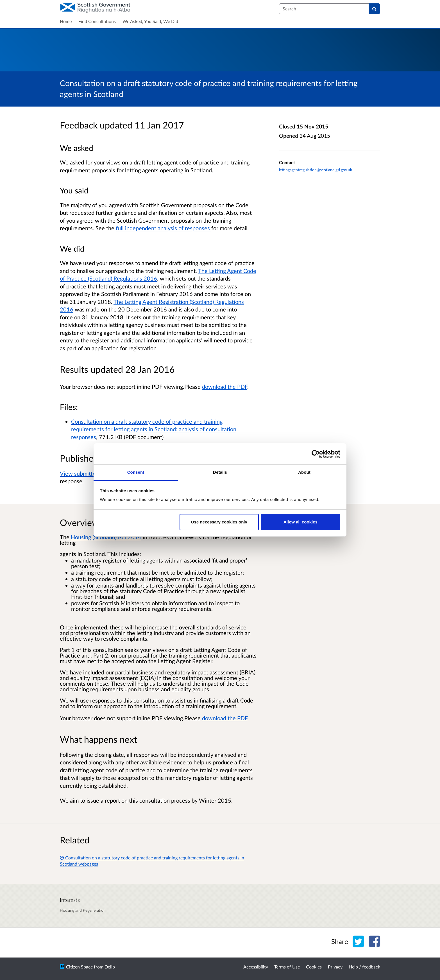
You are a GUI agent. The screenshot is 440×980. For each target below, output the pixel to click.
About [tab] (304, 472)
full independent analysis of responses (164, 228)
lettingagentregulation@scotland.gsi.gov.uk (316, 170)
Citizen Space (79, 967)
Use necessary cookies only (219, 522)
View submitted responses (93, 473)
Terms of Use (287, 967)
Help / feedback (364, 967)
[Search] (374, 9)
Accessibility (256, 967)
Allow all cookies (300, 522)
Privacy (335, 967)
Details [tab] (220, 472)
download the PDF (225, 387)
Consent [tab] (136, 472)
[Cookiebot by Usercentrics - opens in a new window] (316, 454)
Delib (110, 967)
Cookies (314, 967)
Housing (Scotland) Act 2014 (106, 537)
